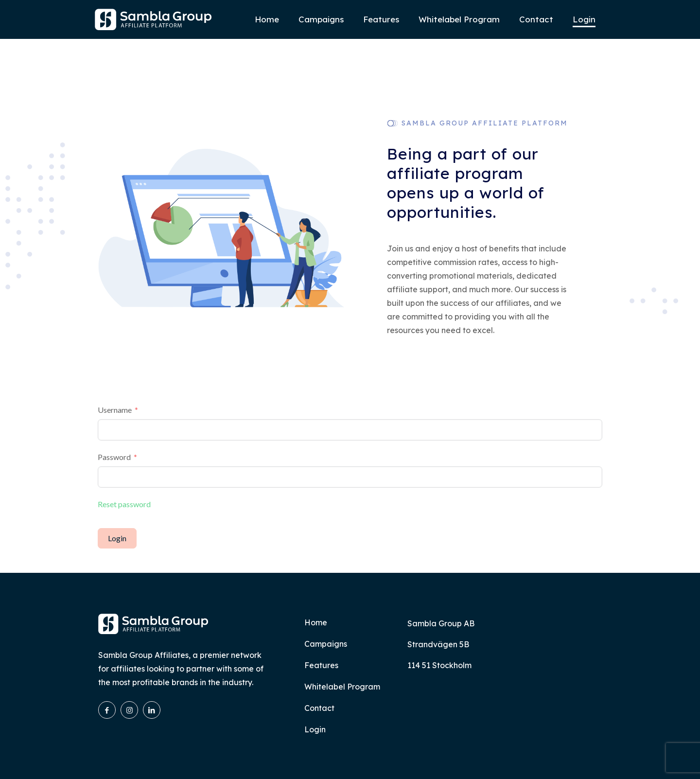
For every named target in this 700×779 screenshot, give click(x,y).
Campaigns (326, 644)
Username (115, 410)
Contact (319, 708)
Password (114, 457)
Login (117, 538)
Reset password (124, 504)
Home (316, 622)
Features (321, 665)
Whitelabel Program (342, 687)
